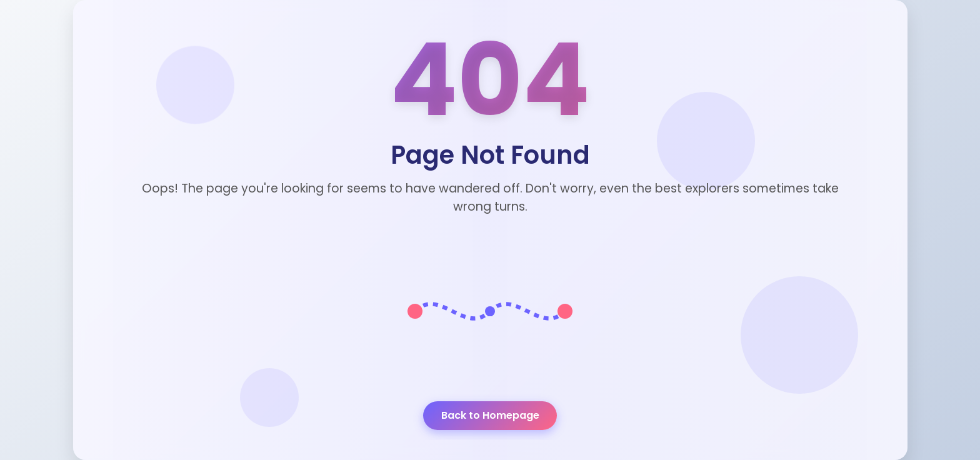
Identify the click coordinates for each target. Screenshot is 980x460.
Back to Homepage (490, 415)
